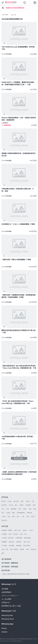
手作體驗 (4, 534)
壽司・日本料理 (13, 534)
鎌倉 (13, 513)
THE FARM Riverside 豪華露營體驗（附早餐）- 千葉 (19, 48)
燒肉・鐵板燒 (14, 549)
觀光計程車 (27, 546)
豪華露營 (19, 546)
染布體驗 (11, 546)
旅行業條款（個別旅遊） (10, 567)
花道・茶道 (5, 549)
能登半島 (4, 520)
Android (4, 632)
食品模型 (19, 542)
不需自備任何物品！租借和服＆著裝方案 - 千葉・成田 (18, 190)
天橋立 (25, 509)
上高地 (3, 517)
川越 (27, 517)
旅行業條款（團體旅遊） (10, 563)
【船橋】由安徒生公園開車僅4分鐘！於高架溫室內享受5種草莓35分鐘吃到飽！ (19, 473)
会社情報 (5, 589)
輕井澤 (3, 501)
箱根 (13, 517)
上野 (33, 501)
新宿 (22, 501)
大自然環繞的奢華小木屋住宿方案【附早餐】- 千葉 (18, 438)
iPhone (4, 628)
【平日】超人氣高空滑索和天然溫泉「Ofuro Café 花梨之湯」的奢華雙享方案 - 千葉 (18, 402)
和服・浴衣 (17, 530)
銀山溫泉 (16, 501)
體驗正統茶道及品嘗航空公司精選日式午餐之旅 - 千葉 (19, 332)
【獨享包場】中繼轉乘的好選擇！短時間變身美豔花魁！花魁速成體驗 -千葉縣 (19, 296)
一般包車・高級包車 (7, 538)
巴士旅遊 (4, 546)
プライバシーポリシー (10, 596)
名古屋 (9, 501)
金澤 (30, 509)
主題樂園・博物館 (7, 530)
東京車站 (4, 505)
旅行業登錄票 (6, 559)
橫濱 (35, 509)
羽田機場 (28, 505)
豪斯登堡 (29, 513)
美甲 (3, 553)
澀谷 (3, 513)
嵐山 (16, 505)
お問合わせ (6, 602)
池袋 (7, 509)
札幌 (19, 509)
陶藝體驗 (4, 542)
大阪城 (27, 501)
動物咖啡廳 (27, 538)
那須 (9, 517)
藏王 (18, 517)
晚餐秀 (22, 549)
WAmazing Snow (8, 619)
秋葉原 (21, 505)
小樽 (23, 517)
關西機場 (13, 509)
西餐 (27, 549)
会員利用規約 (6, 592)
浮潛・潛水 (27, 542)
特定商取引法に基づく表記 (11, 606)
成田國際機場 (21, 513)
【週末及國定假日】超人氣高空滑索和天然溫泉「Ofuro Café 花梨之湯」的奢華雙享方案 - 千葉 (19, 367)
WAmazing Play (7, 615)
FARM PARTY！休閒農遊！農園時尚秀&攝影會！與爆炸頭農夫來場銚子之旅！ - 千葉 (18, 83)
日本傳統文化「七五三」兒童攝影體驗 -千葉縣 (18, 224)
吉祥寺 (33, 517)
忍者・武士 (23, 534)
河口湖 (11, 505)
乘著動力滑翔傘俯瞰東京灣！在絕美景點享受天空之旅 (19, 155)
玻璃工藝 (11, 542)
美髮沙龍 (33, 549)
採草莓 (25, 530)
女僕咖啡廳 (19, 538)
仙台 (3, 509)
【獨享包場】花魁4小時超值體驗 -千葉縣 (16, 260)
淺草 (34, 505)
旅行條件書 (6, 570)
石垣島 (8, 513)
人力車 (31, 530)
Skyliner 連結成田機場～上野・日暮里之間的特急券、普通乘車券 (19, 119)
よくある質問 (6, 599)
